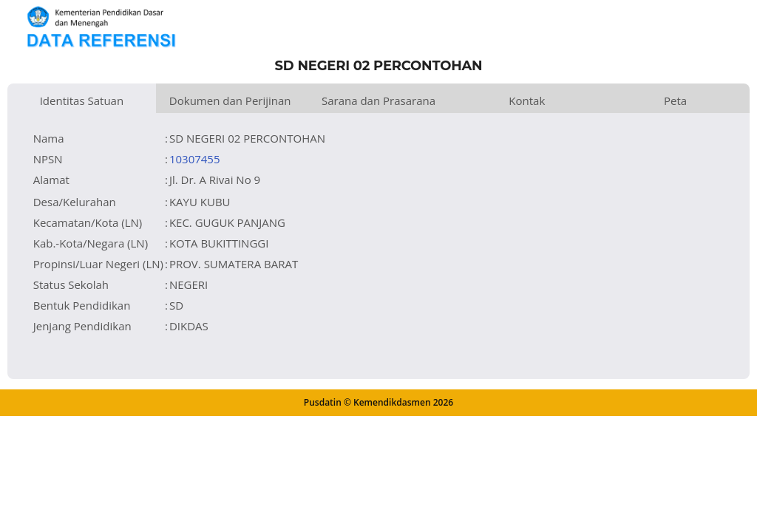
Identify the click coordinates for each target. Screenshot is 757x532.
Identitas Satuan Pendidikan (82, 103)
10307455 (195, 159)
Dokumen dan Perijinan (230, 100)
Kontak (527, 100)
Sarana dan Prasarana (378, 100)
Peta (675, 100)
